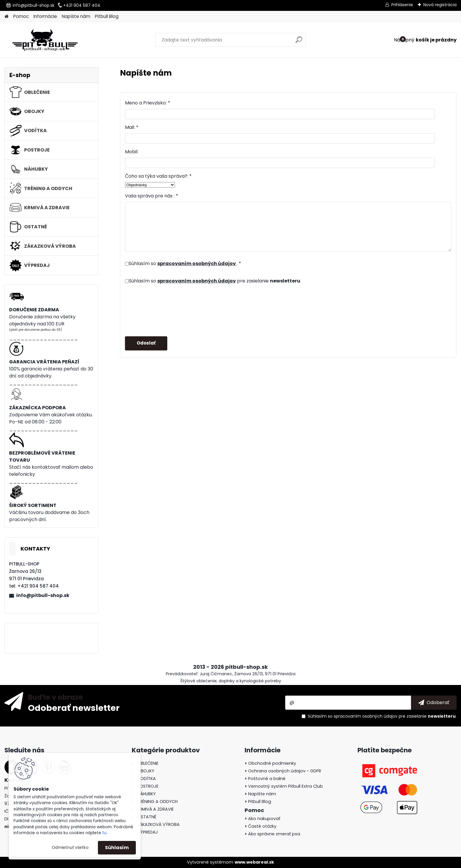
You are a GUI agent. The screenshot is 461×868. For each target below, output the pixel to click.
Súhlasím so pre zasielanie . (215, 281)
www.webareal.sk (254, 862)
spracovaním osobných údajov (197, 263)
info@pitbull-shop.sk (34, 5)
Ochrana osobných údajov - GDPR (283, 771)
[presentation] (170, 308)
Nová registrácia (440, 5)
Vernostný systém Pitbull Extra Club (284, 786)
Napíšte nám (76, 16)
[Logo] (45, 40)
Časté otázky (260, 826)
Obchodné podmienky (270, 763)
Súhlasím (117, 848)
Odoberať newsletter (74, 708)
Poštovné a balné (265, 779)
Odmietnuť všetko (70, 848)
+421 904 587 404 (82, 5)
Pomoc (21, 16)
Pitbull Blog (107, 16)
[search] (299, 42)
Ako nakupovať (262, 819)
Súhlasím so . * (185, 263)
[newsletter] (434, 703)
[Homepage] (6, 17)
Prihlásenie (402, 5)
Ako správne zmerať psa (272, 834)
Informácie (45, 16)
